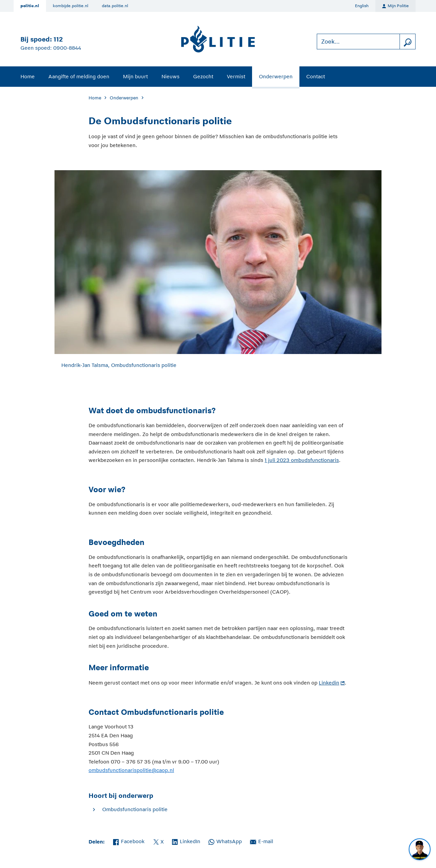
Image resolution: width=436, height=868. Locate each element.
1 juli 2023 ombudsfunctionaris (302, 460)
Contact (316, 76)
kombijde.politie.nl (71, 6)
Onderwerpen (276, 76)
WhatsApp (225, 841)
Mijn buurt (135, 76)
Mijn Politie (395, 6)
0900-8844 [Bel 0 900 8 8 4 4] (67, 48)
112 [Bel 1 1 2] (58, 39)
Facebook (129, 841)
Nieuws (170, 76)
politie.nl (30, 6)
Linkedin (329, 683)
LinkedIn (186, 841)
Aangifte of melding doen (79, 76)
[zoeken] (407, 42)
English (362, 6)
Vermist (236, 76)
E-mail (262, 841)
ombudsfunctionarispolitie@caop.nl (131, 770)
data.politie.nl (115, 6)
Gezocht (203, 76)
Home (28, 76)
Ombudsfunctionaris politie (135, 809)
